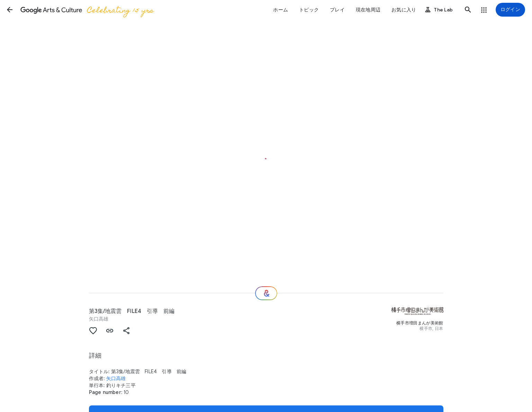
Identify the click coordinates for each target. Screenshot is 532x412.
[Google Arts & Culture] (87, 10)
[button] (10, 10)
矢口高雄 (99, 319)
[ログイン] (510, 10)
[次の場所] (266, 293)
